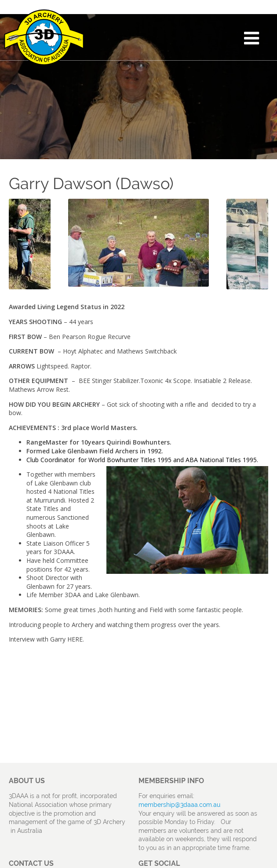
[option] (138, 243)
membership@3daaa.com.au (179, 805)
